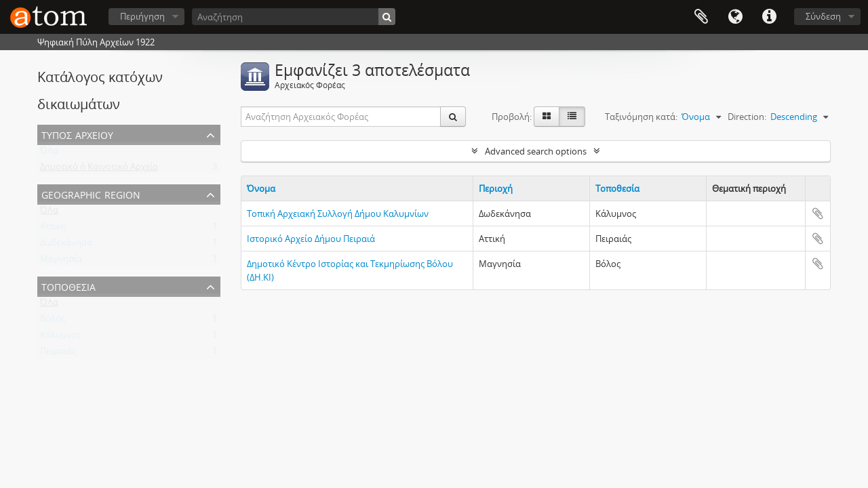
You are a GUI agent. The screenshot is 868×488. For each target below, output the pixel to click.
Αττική (53, 229)
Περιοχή (496, 188)
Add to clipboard (818, 213)
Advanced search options (536, 151)
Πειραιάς (58, 354)
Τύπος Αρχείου (77, 134)
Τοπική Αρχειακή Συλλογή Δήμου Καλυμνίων (338, 213)
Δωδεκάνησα (66, 245)
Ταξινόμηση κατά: (641, 117)
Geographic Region (91, 194)
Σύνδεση (823, 16)
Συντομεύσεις (769, 17)
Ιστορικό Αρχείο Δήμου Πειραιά (311, 239)
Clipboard (701, 17)
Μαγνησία (61, 262)
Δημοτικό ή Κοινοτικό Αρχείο (99, 169)
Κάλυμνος (60, 338)
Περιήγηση (142, 16)
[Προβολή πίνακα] (572, 117)
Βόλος (53, 321)
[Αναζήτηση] (294, 17)
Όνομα (261, 188)
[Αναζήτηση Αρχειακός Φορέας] (341, 117)
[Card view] (547, 117)
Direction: (747, 117)
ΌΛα (49, 153)
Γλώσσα (735, 17)
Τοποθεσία (68, 286)
